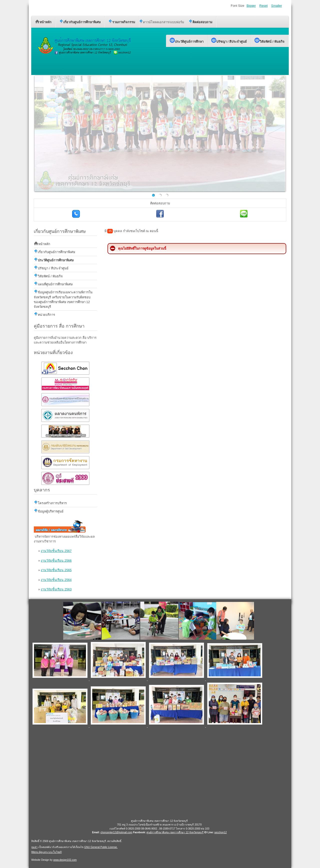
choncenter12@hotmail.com (116, 832)
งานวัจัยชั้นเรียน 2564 (56, 580)
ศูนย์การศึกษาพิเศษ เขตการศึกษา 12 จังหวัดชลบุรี (175, 832)
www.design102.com (65, 860)
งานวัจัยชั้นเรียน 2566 (56, 561)
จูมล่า (34, 847)
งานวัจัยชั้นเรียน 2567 (56, 551)
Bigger (251, 6)
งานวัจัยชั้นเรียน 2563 (56, 589)
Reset (263, 6)
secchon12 (220, 832)
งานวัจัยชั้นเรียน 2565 (56, 570)
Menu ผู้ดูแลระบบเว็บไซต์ (46, 852)
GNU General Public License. (101, 847)
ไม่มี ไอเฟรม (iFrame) (159, 773)
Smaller (277, 6)
